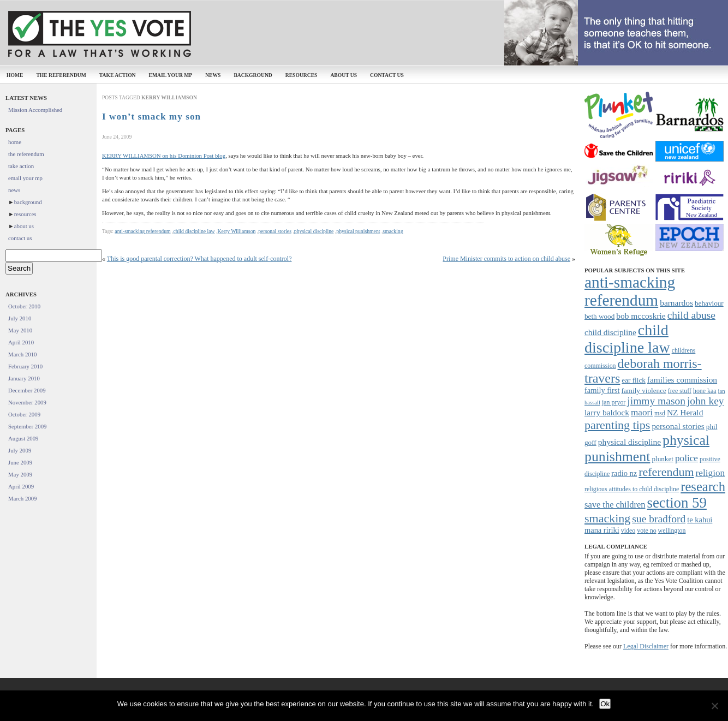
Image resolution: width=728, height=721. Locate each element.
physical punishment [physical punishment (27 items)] (647, 448)
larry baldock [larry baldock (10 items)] (607, 412)
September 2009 (27, 426)
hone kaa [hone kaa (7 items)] (705, 391)
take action (118, 75)
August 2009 (23, 438)
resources (302, 75)
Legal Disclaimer (646, 646)
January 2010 (24, 378)
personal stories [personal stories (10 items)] (678, 426)
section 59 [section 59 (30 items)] (676, 503)
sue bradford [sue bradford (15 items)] (659, 519)
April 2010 (21, 342)
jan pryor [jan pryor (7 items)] (614, 402)
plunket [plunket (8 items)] (663, 459)
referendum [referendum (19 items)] (666, 472)
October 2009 (24, 414)
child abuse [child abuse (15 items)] (691, 315)
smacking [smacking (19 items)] (607, 518)
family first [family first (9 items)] (602, 390)
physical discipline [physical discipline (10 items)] (629, 442)
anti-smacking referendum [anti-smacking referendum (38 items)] (630, 291)
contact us (387, 75)
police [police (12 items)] (687, 458)
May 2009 (20, 474)
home (15, 75)
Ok (605, 704)
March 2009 (22, 498)
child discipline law (194, 231)
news (213, 75)
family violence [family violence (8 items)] (644, 391)
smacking (393, 231)
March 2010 (22, 354)
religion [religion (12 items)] (711, 473)
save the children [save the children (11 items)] (615, 505)
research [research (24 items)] (703, 487)
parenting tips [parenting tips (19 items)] (617, 425)
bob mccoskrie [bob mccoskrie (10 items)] (641, 316)
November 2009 (27, 402)
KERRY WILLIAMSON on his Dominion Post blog (164, 156)
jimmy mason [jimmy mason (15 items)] (656, 401)
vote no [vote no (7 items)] (646, 531)
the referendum (61, 75)
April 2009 (21, 486)
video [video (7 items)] (628, 531)
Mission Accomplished (35, 110)
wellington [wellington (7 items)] (672, 531)
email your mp (171, 75)
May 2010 (20, 330)
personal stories (275, 231)
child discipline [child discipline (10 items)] (610, 332)
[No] (714, 706)
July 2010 (20, 318)
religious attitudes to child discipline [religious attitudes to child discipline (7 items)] (632, 489)
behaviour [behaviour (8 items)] (709, 303)
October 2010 (24, 306)
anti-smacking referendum (142, 231)
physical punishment (358, 231)
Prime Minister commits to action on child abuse (506, 259)
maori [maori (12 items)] (642, 412)
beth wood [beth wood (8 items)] (599, 316)
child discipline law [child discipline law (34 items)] (627, 339)
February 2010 (25, 366)
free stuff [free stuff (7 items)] (680, 391)
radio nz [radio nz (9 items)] (624, 473)
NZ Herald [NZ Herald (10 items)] (685, 412)
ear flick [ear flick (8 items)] (634, 380)
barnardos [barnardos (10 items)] (676, 303)
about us (344, 75)
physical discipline (314, 231)
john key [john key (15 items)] (706, 401)
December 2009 (27, 390)
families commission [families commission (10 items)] (682, 380)
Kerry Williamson (236, 231)
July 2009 (20, 450)
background (253, 75)
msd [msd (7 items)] (660, 413)
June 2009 (20, 462)
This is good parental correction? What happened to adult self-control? (199, 259)
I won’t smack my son (151, 117)
